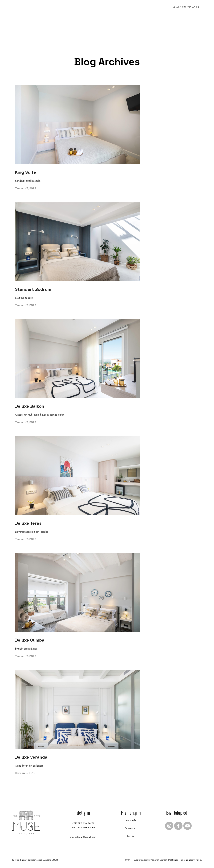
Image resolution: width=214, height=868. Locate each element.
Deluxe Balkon (30, 406)
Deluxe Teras (28, 523)
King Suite (25, 172)
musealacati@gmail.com (83, 837)
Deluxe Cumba (30, 640)
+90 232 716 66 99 (188, 7)
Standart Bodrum (33, 289)
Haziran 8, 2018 (25, 773)
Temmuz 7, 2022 (26, 188)
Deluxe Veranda (31, 757)
